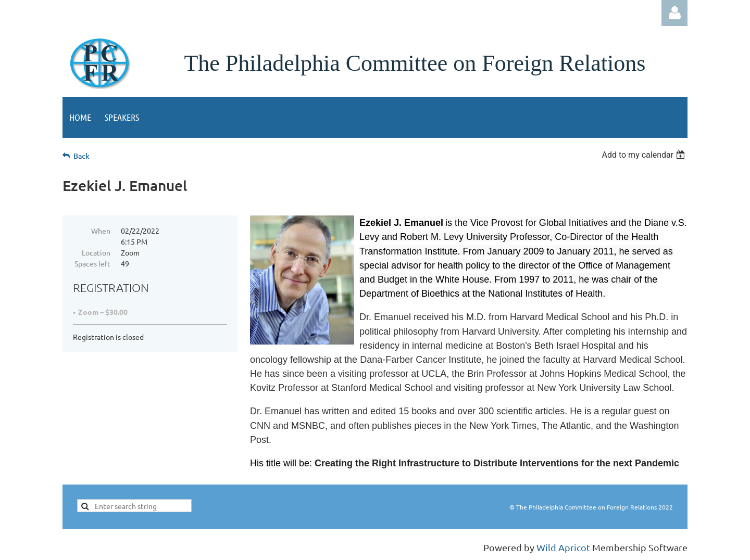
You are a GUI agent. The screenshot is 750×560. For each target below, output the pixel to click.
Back (82, 156)
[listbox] (645, 155)
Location (96, 252)
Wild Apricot (563, 547)
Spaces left (92, 263)
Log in (674, 13)
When (101, 231)
